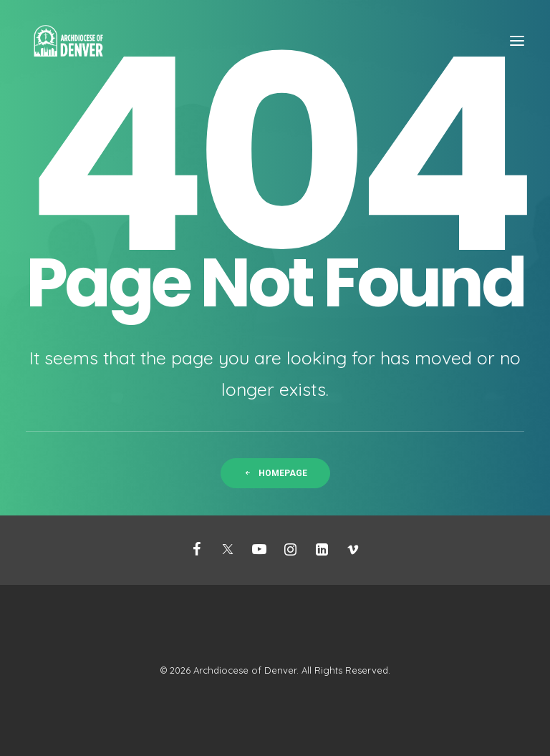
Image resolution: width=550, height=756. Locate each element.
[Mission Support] (68, 41)
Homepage (275, 473)
